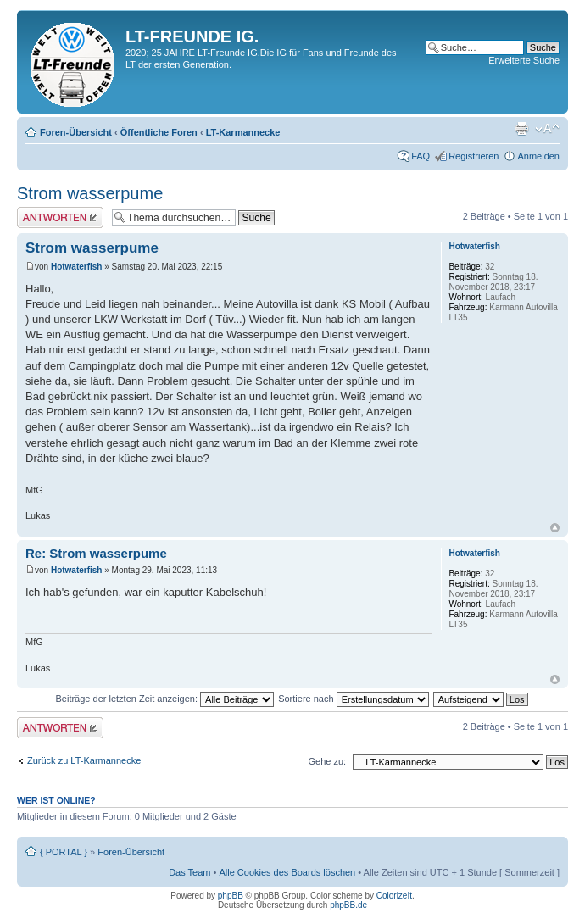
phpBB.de (348, 905)
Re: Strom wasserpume (96, 553)
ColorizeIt (394, 896)
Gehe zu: (327, 761)
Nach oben (555, 528)
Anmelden (538, 156)
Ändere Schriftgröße (547, 129)
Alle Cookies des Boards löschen (287, 872)
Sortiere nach (353, 699)
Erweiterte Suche (524, 60)
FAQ (421, 156)
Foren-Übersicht (76, 132)
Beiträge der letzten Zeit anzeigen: (164, 699)
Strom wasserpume (90, 193)
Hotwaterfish (77, 267)
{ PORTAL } (64, 852)
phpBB (231, 896)
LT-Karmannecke (243, 132)
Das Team (189, 872)
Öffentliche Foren (159, 132)
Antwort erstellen (60, 217)
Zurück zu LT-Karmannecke (84, 760)
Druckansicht (521, 129)
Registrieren (474, 156)
